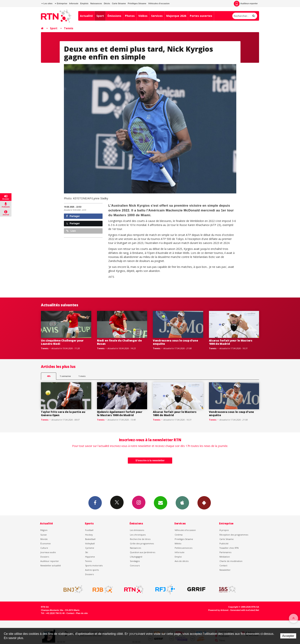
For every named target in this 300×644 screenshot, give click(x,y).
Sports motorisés (94, 565)
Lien (71, 231)
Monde (44, 539)
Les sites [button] (47, 3)
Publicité (224, 543)
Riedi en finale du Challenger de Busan (119, 342)
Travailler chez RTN (229, 548)
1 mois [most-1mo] (82, 376)
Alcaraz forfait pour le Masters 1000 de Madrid (231, 342)
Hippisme (90, 557)
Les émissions (137, 530)
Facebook (95, 503)
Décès (107, 3)
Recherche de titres (140, 539)
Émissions (114, 16)
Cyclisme (90, 548)
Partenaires (225, 552)
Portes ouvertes (201, 16)
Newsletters (161, 503)
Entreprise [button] (61, 3)
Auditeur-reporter (246, 4)
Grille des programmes (142, 543)
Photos (130, 16)
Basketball (90, 539)
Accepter (288, 636)
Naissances (96, 3)
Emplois (84, 3)
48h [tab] (49, 376)
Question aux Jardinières (143, 552)
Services (157, 16)
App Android (204, 503)
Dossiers (45, 557)
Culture (44, 548)
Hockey (89, 535)
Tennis (69, 28)
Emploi (178, 557)
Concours (135, 565)
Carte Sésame (119, 3)
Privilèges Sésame (137, 3)
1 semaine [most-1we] (65, 376)
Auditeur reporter (50, 561)
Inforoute (74, 3)
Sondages (135, 561)
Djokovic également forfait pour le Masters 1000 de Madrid (120, 413)
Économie (46, 543)
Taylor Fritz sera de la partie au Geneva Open (63, 413)
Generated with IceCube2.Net (245, 610)
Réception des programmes (234, 535)
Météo (178, 543)
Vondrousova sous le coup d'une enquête (175, 342)
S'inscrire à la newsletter (150, 460)
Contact (223, 565)
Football (89, 530)
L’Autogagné (136, 557)
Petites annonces (183, 548)
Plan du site (82, 613)
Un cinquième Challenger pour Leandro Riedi (62, 342)
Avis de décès (182, 561)
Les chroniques (138, 535)
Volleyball (90, 543)
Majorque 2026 (176, 16)
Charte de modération (231, 561)
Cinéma (179, 535)
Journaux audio (48, 552)
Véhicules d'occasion (159, 3)
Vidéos (143, 16)
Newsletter (225, 570)
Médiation (225, 557)
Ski (87, 552)
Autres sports (92, 570)
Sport (100, 16)
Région (44, 530)
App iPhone (182, 503)
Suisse (44, 535)
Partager (73, 216)
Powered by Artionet (218, 610)
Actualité (86, 16)
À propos (224, 530)
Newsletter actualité (51, 565)
